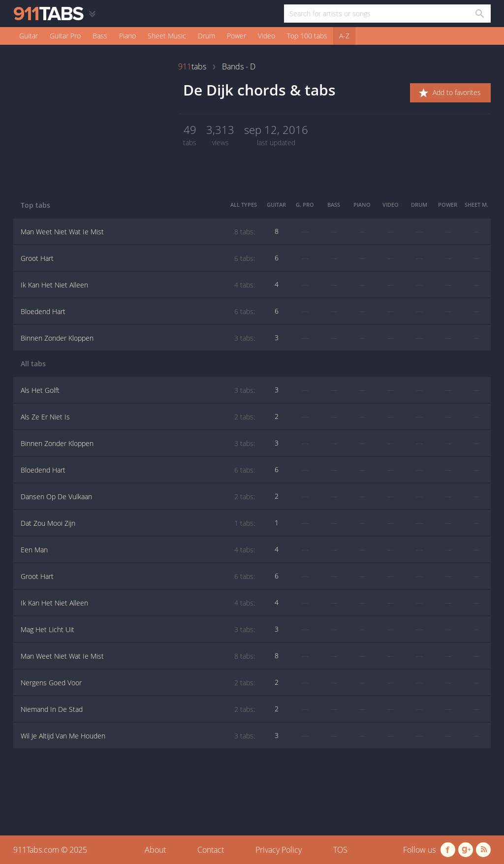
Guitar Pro (65, 36)
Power (236, 36)
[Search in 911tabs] (479, 14)
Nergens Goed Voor (138, 683)
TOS (340, 850)
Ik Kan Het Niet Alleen (138, 285)
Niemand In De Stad (138, 709)
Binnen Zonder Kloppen (138, 338)
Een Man (138, 550)
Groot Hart (138, 258)
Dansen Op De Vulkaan (138, 497)
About (155, 850)
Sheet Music (167, 36)
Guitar (29, 36)
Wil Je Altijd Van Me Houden (138, 736)
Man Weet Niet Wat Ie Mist (138, 232)
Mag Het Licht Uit (138, 630)
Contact (211, 850)
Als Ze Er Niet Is (138, 417)
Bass (100, 36)
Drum (206, 36)
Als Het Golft (138, 390)
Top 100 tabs (307, 36)
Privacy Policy (279, 850)
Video (267, 36)
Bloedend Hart (138, 312)
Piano (127, 36)
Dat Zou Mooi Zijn (138, 523)
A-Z (344, 36)
